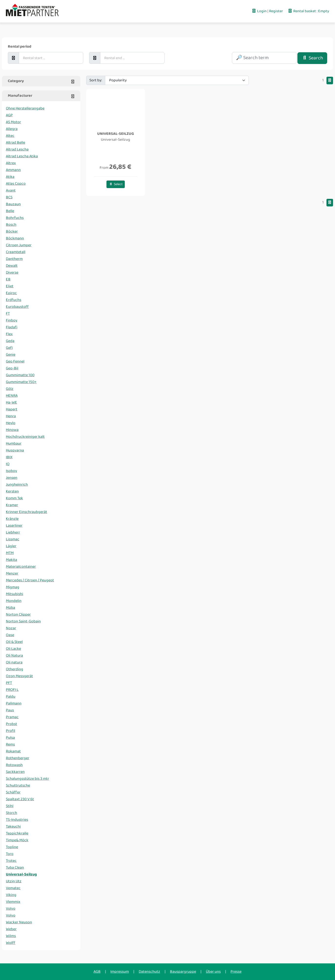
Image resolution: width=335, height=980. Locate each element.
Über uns (213, 972)
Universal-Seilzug (21, 874)
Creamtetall (16, 252)
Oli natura (14, 662)
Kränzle (12, 519)
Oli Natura (14, 655)
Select (116, 184)
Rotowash (14, 765)
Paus (10, 710)
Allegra (12, 129)
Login (259, 11)
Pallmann (14, 703)
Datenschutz (149, 972)
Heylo (11, 423)
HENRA (12, 396)
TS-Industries (17, 820)
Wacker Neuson (19, 922)
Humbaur (14, 443)
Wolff (11, 943)
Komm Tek (14, 498)
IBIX (9, 457)
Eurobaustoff (17, 307)
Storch (11, 813)
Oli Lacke (13, 649)
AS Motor (13, 122)
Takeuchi (13, 826)
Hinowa (12, 430)
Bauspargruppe (183, 972)
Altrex (11, 163)
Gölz (10, 389)
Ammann (13, 170)
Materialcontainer (21, 567)
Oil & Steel (14, 642)
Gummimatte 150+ (21, 382)
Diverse (12, 272)
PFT (9, 683)
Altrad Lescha (17, 149)
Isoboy (11, 471)
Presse (236, 972)
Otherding (15, 669)
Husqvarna (15, 450)
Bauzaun (13, 204)
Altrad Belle (16, 143)
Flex (9, 334)
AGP (9, 115)
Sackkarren (15, 772)
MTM (10, 553)
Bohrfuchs (15, 218)
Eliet (10, 286)
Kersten (12, 491)
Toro (10, 854)
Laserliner (14, 526)
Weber (11, 929)
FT (8, 314)
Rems (10, 744)
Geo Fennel (15, 361)
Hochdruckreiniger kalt (25, 437)
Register (276, 11)
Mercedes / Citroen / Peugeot (30, 580)
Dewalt (12, 266)
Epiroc (11, 293)
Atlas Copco (16, 184)
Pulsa (10, 738)
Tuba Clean (15, 868)
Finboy (12, 320)
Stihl (10, 806)
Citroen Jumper (19, 245)
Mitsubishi (15, 594)
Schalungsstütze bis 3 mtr (27, 779)
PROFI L (12, 690)
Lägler (11, 546)
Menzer (12, 573)
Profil (10, 731)
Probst (11, 724)
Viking (11, 895)
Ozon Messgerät (19, 676)
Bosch (11, 225)
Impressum (120, 972)
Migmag (13, 587)
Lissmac (13, 539)
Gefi (9, 348)
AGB (97, 972)
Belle (10, 211)
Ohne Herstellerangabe (25, 108)
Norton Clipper (18, 614)
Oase (10, 635)
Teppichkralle (17, 833)
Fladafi (12, 327)
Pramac (12, 717)
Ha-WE (11, 402)
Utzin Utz (14, 881)
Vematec (13, 888)
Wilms (11, 936)
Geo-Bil (12, 368)
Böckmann (15, 238)
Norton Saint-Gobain (23, 621)
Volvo (11, 909)
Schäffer (13, 792)
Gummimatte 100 (20, 375)
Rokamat (13, 751)
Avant (11, 190)
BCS (9, 197)
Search (312, 58)
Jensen (12, 478)
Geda (10, 341)
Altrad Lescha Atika (22, 156)
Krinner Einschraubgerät (26, 512)
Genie (11, 355)
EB (8, 279)
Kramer (12, 505)
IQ (8, 464)
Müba (10, 608)
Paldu (11, 697)
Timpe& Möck (17, 840)
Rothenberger (18, 758)
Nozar (11, 628)
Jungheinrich (17, 485)
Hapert (12, 409)
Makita (11, 560)
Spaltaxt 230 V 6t (20, 799)
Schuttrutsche (18, 785)
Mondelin (14, 601)
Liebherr (13, 532)
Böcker (12, 231)
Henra (11, 416)
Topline (12, 847)
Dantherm (14, 259)
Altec (10, 136)
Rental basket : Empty (308, 11)
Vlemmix (13, 902)
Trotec (11, 861)
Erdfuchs (14, 300)
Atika (10, 177)
